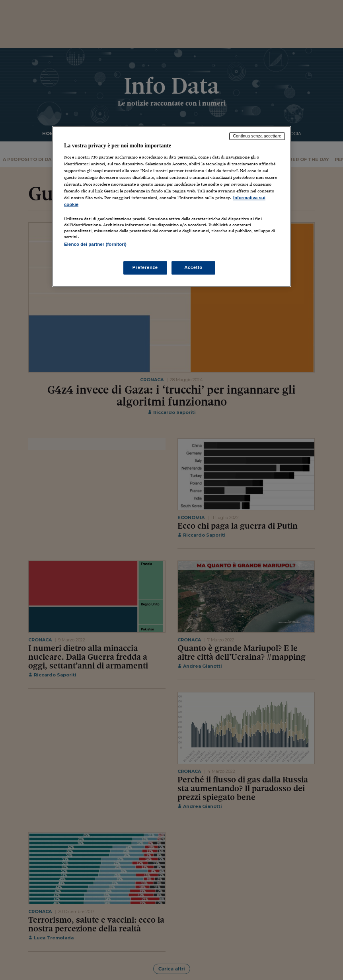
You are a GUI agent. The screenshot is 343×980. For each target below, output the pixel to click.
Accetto (193, 268)
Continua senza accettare (257, 136)
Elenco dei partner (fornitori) (95, 245)
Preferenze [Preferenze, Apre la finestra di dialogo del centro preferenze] (145, 268)
